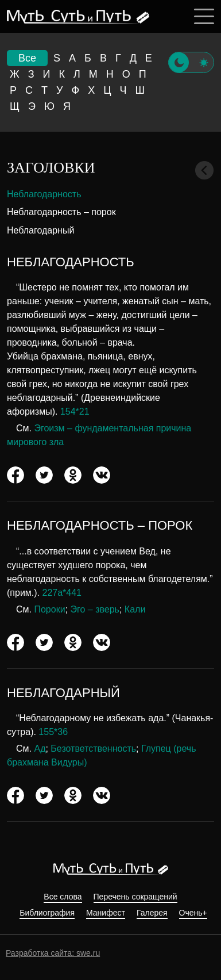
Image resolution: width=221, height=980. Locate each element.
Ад (40, 749)
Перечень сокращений (135, 897)
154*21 (75, 411)
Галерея (152, 913)
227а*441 (62, 593)
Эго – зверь (94, 609)
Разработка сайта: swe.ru (53, 953)
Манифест (106, 913)
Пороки (49, 609)
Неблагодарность (44, 194)
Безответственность (93, 749)
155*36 (53, 732)
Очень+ (193, 913)
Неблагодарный (40, 230)
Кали (135, 609)
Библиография (47, 913)
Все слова (63, 897)
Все (27, 58)
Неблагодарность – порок (61, 212)
